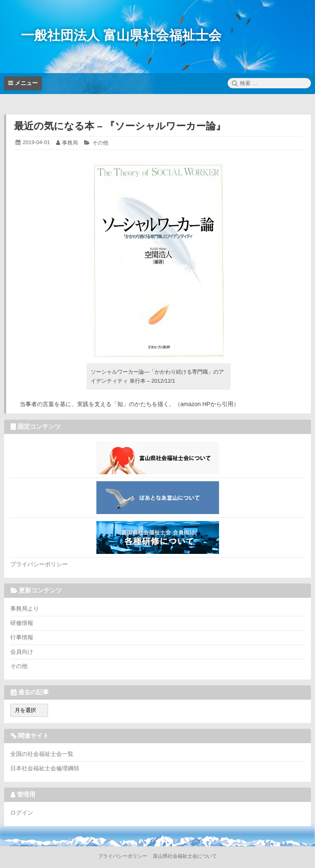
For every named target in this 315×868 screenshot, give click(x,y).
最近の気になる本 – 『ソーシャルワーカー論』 (120, 126)
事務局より (25, 609)
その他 (100, 143)
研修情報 (22, 623)
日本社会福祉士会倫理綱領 (45, 768)
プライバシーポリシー (39, 564)
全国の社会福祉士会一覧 (42, 754)
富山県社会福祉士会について (157, 458)
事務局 (70, 143)
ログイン (22, 813)
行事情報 (22, 637)
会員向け (22, 652)
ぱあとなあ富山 (157, 498)
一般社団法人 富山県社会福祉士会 (121, 35)
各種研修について (157, 537)
